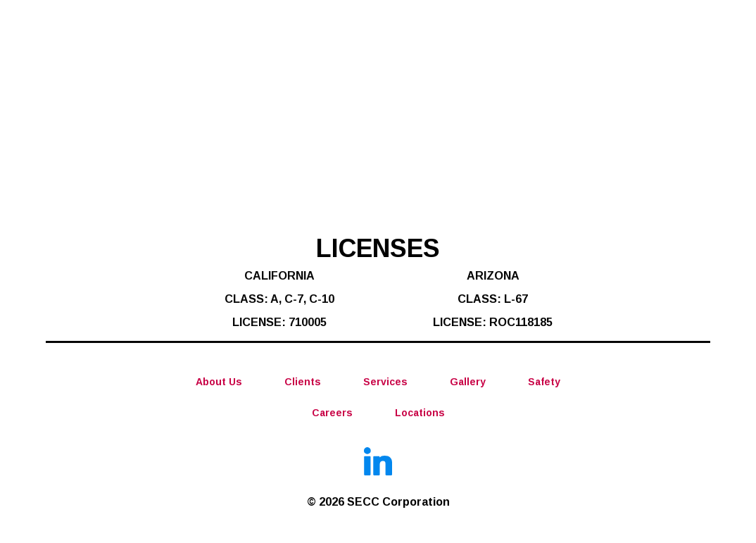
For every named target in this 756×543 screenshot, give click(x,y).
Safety (544, 382)
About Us (219, 382)
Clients (303, 382)
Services (385, 382)
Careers (332, 413)
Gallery (468, 382)
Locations (420, 413)
